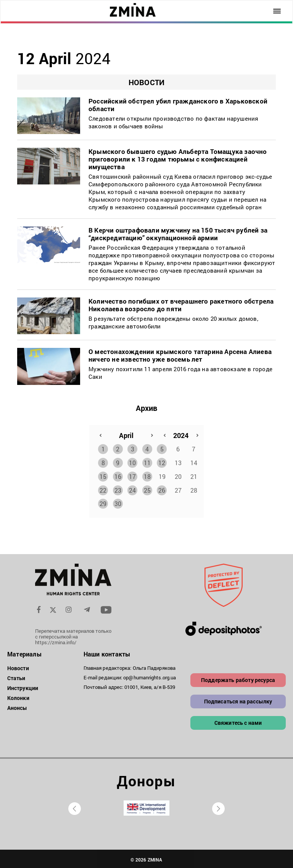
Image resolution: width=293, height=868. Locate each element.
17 (132, 475)
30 (118, 502)
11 (147, 461)
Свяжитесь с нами (238, 721)
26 (162, 489)
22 (103, 489)
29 (103, 502)
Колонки (18, 696)
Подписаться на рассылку (238, 700)
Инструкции (23, 686)
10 (132, 461)
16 (118, 475)
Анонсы (17, 706)
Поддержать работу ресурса (238, 678)
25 (147, 489)
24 (132, 489)
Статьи (16, 676)
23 (118, 489)
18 (147, 475)
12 (162, 461)
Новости (18, 667)
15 (103, 475)
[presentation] (75, 807)
